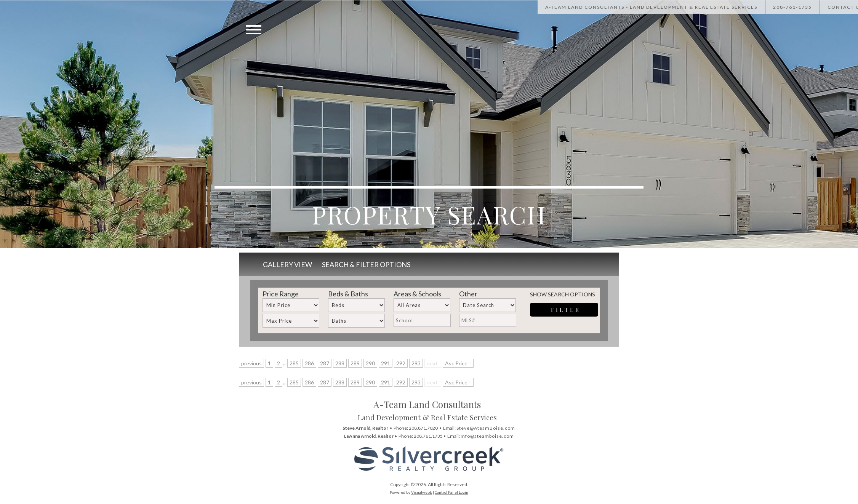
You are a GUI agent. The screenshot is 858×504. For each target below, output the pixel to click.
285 (294, 363)
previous (251, 363)
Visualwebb (422, 492)
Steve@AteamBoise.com (486, 428)
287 (325, 363)
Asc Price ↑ (458, 363)
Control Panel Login (451, 492)
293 (416, 363)
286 (309, 363)
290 (370, 363)
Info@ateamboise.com (487, 436)
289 (355, 363)
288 (340, 363)
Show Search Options (563, 294)
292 (401, 363)
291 (386, 363)
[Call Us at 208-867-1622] (815, 7)
